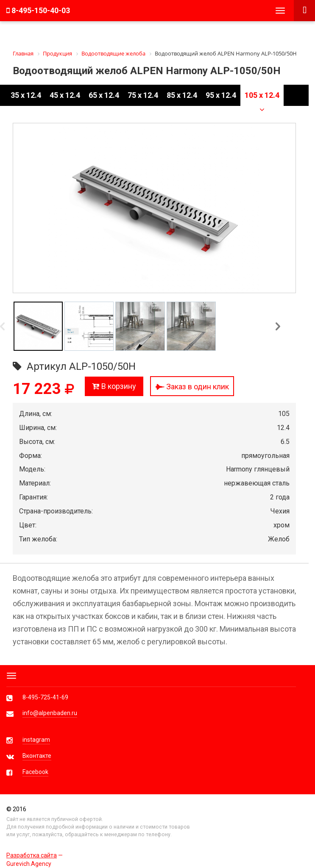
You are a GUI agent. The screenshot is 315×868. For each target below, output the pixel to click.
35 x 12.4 (26, 95)
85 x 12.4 (182, 95)
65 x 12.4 (104, 95)
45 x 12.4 (65, 95)
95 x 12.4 (221, 95)
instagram (36, 740)
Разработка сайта (32, 855)
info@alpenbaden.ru (50, 713)
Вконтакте (37, 756)
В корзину (114, 386)
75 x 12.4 (143, 95)
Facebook (35, 772)
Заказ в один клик (192, 387)
